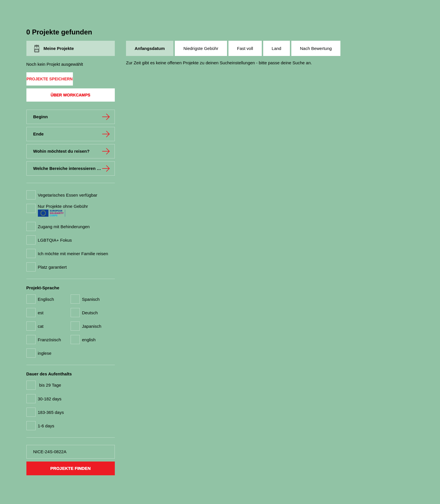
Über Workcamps (70, 95)
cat (41, 326)
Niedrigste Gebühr (201, 48)
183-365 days (51, 412)
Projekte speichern (50, 79)
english (89, 340)
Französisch (50, 340)
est (41, 313)
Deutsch (90, 313)
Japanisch (92, 326)
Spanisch (91, 299)
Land (277, 48)
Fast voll (245, 48)
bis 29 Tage (50, 385)
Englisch (46, 299)
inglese (45, 353)
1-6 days (46, 426)
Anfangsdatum (150, 48)
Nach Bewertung (316, 48)
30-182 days (50, 399)
